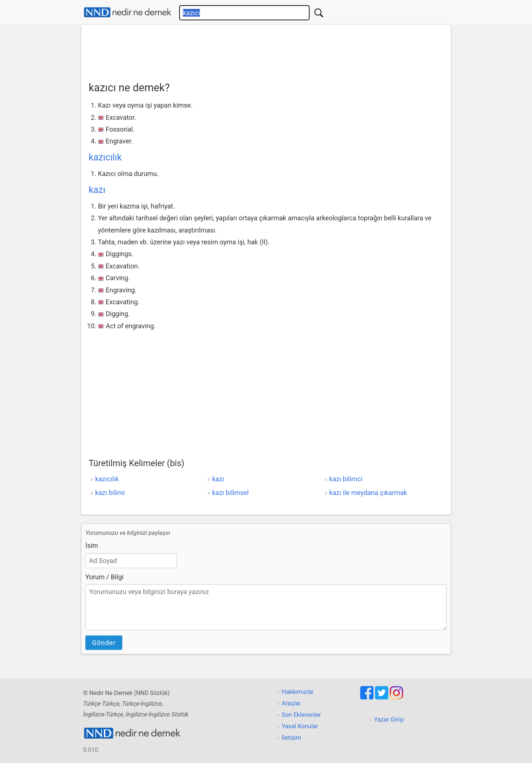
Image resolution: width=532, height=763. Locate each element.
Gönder (104, 643)
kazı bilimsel (230, 493)
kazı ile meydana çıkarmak (368, 493)
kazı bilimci (346, 479)
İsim (92, 545)
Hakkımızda (298, 692)
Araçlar (291, 703)
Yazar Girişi (389, 720)
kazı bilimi (110, 493)
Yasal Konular (300, 726)
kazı (97, 190)
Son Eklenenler (301, 715)
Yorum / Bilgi (104, 577)
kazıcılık (105, 157)
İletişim (292, 738)
